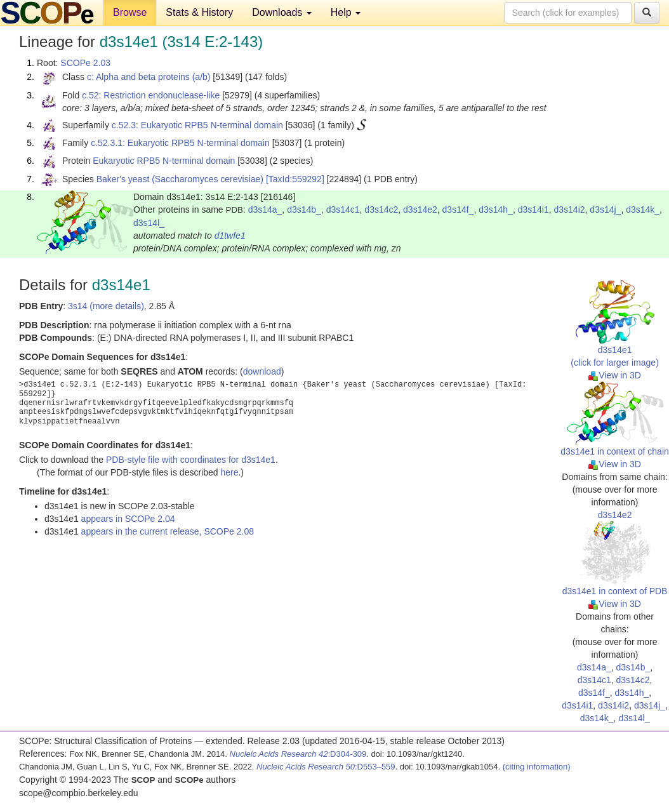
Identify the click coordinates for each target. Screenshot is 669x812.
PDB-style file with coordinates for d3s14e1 (191, 460)
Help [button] (346, 12)
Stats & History (199, 12)
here (229, 472)
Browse (130, 12)
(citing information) (537, 767)
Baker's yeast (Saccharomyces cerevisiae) (180, 179)
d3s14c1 (343, 210)
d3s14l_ (149, 223)
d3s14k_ (643, 210)
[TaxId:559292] (295, 179)
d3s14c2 (381, 210)
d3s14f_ (458, 210)
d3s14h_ (496, 210)
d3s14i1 (533, 210)
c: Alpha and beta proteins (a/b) (149, 77)
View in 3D (615, 375)
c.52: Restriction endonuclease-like (151, 95)
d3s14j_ (605, 210)
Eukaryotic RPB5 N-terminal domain (164, 161)
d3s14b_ (304, 210)
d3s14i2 (570, 210)
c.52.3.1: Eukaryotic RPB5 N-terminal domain (180, 143)
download (262, 371)
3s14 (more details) (106, 306)
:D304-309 (298, 754)
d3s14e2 (420, 210)
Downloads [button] (282, 12)
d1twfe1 (230, 236)
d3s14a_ (265, 210)
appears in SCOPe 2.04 (128, 519)
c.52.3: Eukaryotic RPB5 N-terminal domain (197, 125)
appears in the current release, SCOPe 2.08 (168, 531)
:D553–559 (326, 767)
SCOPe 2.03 (85, 63)
